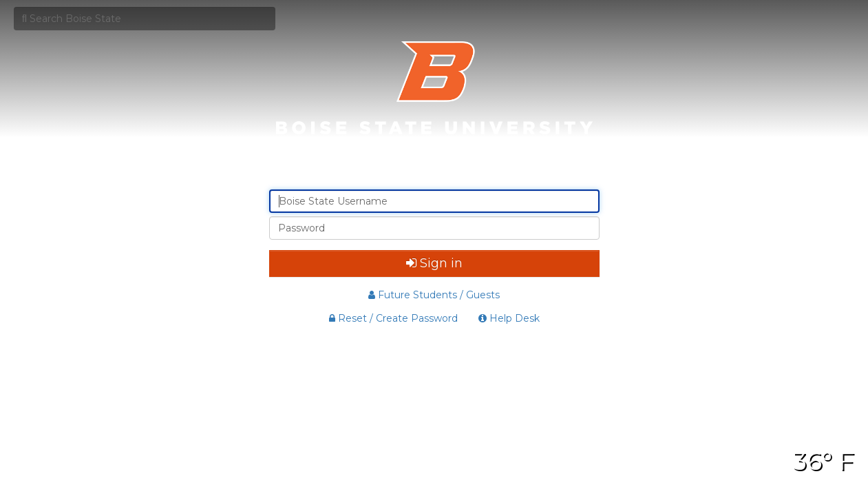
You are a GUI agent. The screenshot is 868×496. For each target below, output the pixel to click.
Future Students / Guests (434, 295)
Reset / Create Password (393, 318)
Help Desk (509, 318)
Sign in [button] (434, 263)
